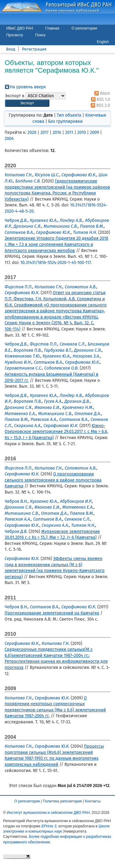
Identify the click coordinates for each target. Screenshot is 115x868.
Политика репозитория (62, 801)
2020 (32, 132)
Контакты (93, 801)
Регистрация (34, 49)
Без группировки (65, 121)
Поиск (40, 35)
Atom (101, 93)
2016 (57, 132)
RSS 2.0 (99, 105)
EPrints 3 (49, 826)
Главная (52, 28)
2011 (69, 132)
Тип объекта (69, 115)
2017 (45, 132)
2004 (9, 139)
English (103, 42)
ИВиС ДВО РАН (20, 28)
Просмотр (15, 35)
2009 (94, 132)
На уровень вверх (28, 87)
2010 (82, 132)
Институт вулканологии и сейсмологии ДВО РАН (48, 813)
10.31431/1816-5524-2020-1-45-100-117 (56, 263)
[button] (27, 103)
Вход (11, 49)
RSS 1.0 (100, 100)
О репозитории (84, 28)
